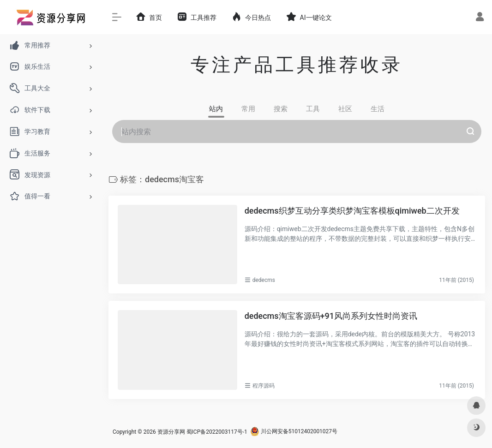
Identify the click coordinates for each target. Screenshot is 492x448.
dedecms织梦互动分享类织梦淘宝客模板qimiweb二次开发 (352, 210)
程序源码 (264, 385)
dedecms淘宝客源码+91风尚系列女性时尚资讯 (331, 316)
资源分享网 (171, 431)
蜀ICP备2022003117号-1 (217, 431)
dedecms (264, 280)
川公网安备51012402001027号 (294, 431)
